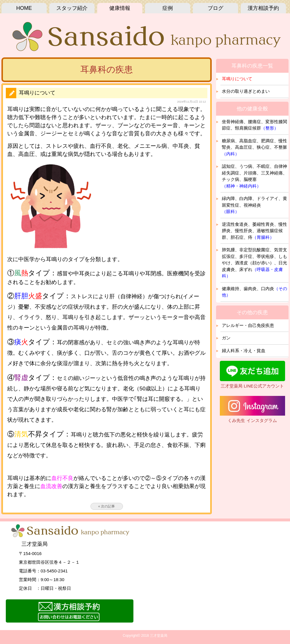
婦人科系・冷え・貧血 (244, 351)
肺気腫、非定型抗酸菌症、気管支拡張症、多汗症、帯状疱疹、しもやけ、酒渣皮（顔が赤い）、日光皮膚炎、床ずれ (254, 263)
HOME (24, 8)
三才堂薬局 (159, 636)
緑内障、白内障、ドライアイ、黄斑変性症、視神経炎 (254, 205)
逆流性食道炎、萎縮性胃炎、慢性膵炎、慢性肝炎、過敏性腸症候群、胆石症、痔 (254, 231)
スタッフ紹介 (72, 8)
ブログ (215, 8)
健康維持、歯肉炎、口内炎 (254, 292)
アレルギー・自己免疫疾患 (248, 325)
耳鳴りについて (237, 79)
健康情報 (120, 8)
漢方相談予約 (263, 8)
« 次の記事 (106, 506)
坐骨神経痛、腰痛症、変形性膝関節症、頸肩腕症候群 (254, 125)
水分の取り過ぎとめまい (246, 91)
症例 (168, 8)
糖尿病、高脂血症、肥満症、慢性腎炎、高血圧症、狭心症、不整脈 (254, 147)
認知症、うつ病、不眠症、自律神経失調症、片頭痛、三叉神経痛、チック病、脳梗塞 (254, 176)
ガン (226, 338)
